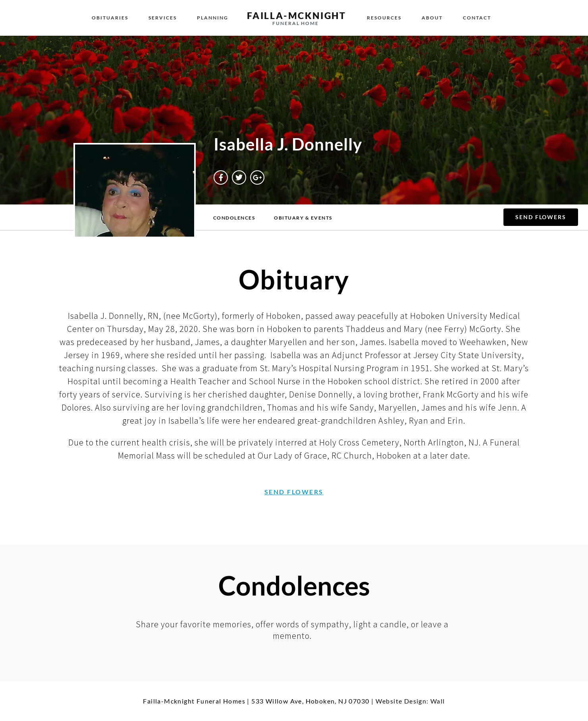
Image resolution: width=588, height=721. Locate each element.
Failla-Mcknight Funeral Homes (194, 701)
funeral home (296, 23)
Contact (477, 18)
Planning (213, 18)
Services (163, 18)
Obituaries (110, 18)
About (432, 18)
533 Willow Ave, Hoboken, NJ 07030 (310, 701)
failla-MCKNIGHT (297, 15)
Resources (384, 18)
